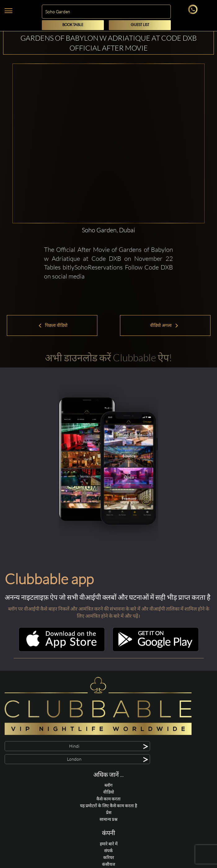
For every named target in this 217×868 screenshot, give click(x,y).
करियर (109, 857)
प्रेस (109, 812)
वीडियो (109, 792)
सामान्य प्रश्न (108, 819)
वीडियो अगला (164, 325)
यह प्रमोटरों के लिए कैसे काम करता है (108, 806)
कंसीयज (108, 864)
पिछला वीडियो (53, 325)
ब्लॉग (108, 785)
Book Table (73, 25)
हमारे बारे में (109, 844)
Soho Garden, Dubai (108, 230)
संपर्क (108, 850)
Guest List (140, 25)
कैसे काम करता (108, 799)
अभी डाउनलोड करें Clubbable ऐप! (108, 357)
